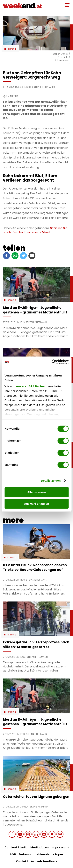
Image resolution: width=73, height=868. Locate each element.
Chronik (12, 49)
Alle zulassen (36, 492)
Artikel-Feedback (44, 861)
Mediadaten (40, 847)
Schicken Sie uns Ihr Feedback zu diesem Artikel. (35, 230)
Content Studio (16, 847)
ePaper (58, 854)
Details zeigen (51, 481)
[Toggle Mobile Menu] (67, 5)
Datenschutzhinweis (34, 854)
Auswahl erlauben (36, 504)
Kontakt (22, 861)
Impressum (60, 847)
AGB (13, 854)
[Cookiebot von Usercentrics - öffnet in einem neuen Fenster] (52, 362)
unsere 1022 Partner (31, 386)
